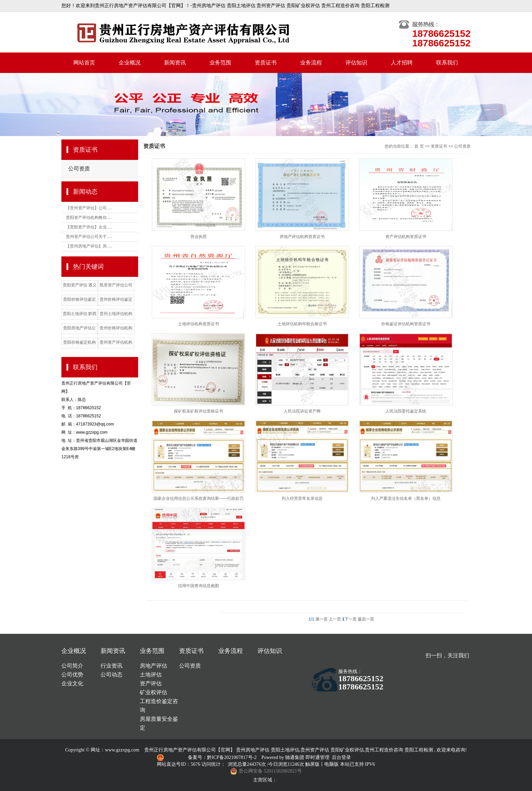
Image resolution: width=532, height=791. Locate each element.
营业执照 (198, 237)
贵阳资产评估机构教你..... (89, 218)
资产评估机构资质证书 (406, 237)
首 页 (419, 146)
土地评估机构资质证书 (198, 324)
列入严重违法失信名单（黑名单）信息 (406, 498)
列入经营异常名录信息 (302, 498)
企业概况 (130, 63)
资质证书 (266, 63)
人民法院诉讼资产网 (302, 411)
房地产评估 (153, 666)
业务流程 (311, 63)
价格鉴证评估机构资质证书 (406, 324)
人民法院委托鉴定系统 (406, 411)
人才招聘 (402, 63)
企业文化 (72, 683)
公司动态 (112, 675)
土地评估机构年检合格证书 (302, 324)
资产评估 (151, 683)
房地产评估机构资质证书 (302, 237)
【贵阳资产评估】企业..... (89, 227)
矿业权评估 (153, 692)
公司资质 (79, 169)
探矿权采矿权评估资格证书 (198, 411)
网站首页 (84, 63)
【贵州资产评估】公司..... (89, 208)
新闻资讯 (175, 63)
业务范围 (220, 63)
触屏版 (312, 764)
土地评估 (151, 675)
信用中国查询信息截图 (198, 586)
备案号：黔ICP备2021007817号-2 (223, 757)
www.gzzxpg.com (122, 750)
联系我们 (447, 63)
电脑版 (331, 764)
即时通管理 (317, 757)
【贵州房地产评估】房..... (89, 246)
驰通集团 (295, 757)
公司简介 (72, 666)
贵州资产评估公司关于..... (89, 237)
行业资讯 (112, 666)
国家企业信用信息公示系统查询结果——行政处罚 (198, 498)
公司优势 (72, 675)
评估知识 (356, 63)
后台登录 (341, 757)
